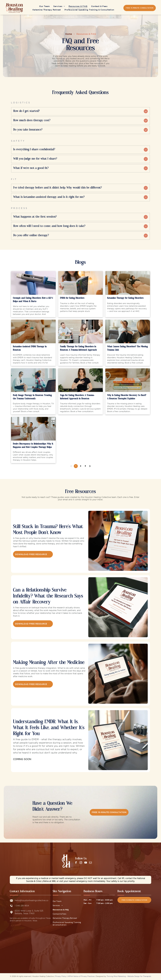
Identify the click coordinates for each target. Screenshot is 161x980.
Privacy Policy (61, 976)
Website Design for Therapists (139, 976)
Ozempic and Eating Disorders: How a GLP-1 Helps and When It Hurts (33, 300)
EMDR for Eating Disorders (72, 298)
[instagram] (81, 863)
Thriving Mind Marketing (116, 976)
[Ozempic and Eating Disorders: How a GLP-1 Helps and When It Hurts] (33, 283)
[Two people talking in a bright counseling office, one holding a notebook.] (33, 380)
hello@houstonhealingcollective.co (32, 901)
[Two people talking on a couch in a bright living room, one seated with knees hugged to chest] (128, 331)
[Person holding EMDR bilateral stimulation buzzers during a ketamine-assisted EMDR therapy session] (33, 331)
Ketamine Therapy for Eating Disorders (125, 298)
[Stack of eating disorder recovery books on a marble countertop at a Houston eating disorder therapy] (128, 380)
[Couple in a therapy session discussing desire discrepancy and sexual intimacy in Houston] (33, 429)
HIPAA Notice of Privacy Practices (81, 976)
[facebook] (76, 863)
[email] (90, 863)
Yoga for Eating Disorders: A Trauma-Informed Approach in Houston (77, 397)
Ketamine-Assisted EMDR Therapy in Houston (30, 348)
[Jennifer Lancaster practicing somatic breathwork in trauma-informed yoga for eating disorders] (80, 380)
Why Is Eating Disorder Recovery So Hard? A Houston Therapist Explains (127, 397)
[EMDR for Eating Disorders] (80, 283)
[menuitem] (44, 5)
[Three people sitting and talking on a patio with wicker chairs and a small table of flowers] (80, 331)
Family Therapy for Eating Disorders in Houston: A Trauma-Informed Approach (78, 348)
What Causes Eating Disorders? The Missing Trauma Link (127, 348)
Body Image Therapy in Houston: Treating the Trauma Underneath (32, 397)
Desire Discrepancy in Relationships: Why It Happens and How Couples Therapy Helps (33, 446)
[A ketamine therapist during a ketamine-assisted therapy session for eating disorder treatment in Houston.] (128, 283)
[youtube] (86, 863)
